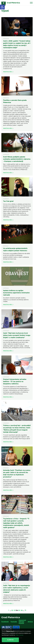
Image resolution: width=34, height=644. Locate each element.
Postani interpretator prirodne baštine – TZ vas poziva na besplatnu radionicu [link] (15, 382)
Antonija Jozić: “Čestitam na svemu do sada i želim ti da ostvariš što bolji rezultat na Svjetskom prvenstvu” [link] (17, 474)
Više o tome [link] (19, 635)
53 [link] (15, 610)
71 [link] (25, 610)
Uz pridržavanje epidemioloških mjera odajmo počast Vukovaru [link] (15, 249)
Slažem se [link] (10, 640)
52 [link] (12, 610)
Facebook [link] (5, 622)
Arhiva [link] (30, 622)
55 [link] (19, 610)
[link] (2, 7)
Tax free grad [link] (8, 201)
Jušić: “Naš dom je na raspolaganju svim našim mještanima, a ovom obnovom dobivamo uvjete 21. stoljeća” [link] (17, 589)
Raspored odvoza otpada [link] (22, 622)
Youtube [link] (14, 622)
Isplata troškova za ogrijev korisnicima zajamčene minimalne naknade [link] (16, 293)
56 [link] (22, 610)
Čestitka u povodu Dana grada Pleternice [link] (15, 101)
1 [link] (9, 610)
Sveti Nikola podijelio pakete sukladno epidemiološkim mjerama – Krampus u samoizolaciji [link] (17, 159)
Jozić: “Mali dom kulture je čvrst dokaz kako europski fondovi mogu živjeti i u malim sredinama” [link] (17, 335)
